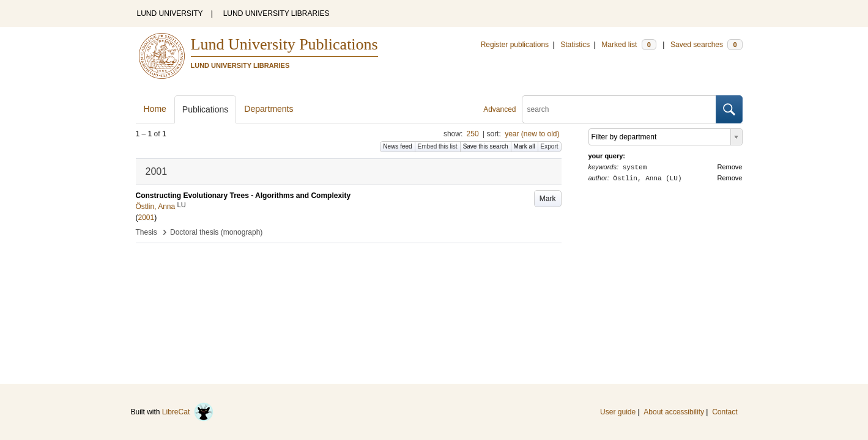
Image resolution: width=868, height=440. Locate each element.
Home (155, 109)
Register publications (515, 45)
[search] (619, 109)
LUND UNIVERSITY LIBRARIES (276, 13)
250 (473, 134)
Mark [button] (548, 199)
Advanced (499, 109)
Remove (730, 167)
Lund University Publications (284, 44)
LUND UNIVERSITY (170, 13)
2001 (147, 218)
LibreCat (188, 412)
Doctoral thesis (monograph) (216, 232)
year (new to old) (532, 134)
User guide (618, 412)
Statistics (575, 45)
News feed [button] (397, 146)
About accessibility (674, 412)
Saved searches (707, 45)
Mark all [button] (525, 146)
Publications (206, 109)
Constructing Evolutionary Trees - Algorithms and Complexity (243, 196)
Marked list (629, 45)
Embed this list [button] (438, 146)
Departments (269, 109)
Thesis (147, 232)
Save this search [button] (486, 146)
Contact (725, 412)
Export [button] (550, 146)
